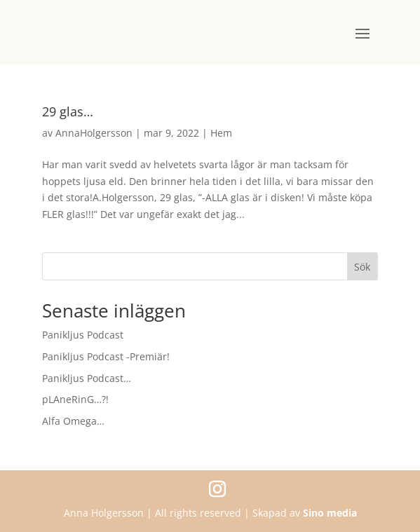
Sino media (330, 513)
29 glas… (68, 111)
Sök (362, 267)
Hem (221, 133)
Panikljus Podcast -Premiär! (106, 356)
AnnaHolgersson (94, 133)
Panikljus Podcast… (87, 378)
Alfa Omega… (73, 421)
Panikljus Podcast (83, 335)
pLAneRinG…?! (75, 399)
